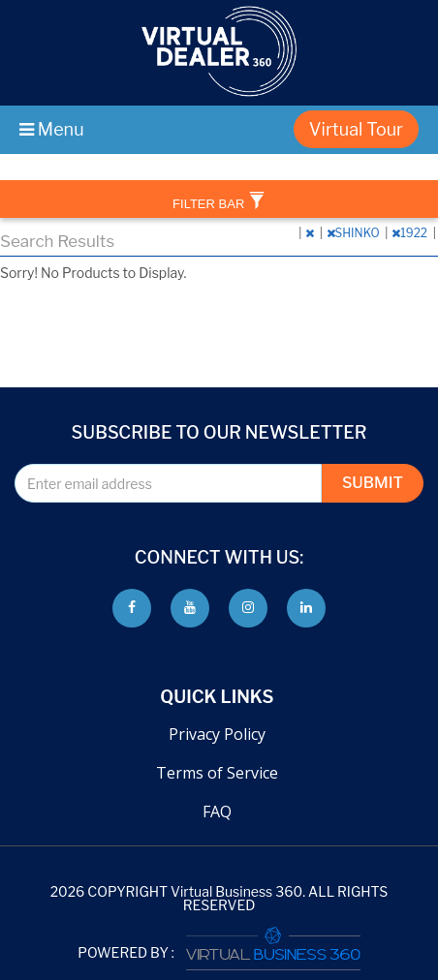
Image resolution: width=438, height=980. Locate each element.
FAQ (217, 812)
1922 (410, 233)
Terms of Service (217, 773)
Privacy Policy (217, 734)
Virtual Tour (356, 129)
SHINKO (355, 233)
